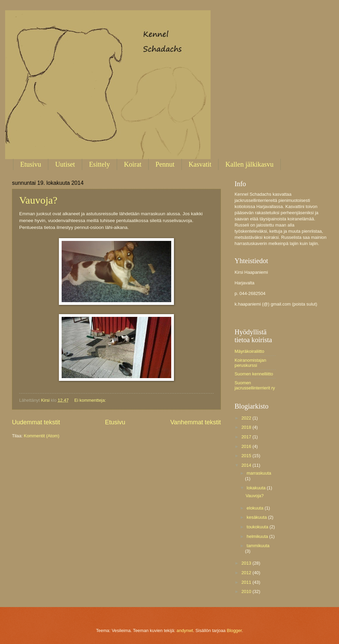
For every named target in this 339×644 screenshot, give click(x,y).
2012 (247, 573)
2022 (247, 418)
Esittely (99, 164)
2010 (247, 591)
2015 (247, 456)
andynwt (185, 630)
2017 (247, 437)
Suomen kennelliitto (254, 374)
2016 (247, 446)
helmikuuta (258, 536)
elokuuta (255, 508)
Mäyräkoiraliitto (249, 351)
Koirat (133, 164)
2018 (247, 427)
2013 (247, 563)
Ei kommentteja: (91, 400)
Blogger (234, 630)
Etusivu (31, 164)
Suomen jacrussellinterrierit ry (255, 385)
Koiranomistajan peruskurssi (250, 363)
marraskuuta (259, 473)
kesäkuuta (257, 517)
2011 (247, 582)
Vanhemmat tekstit (196, 422)
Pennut (165, 164)
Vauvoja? (38, 200)
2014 (247, 465)
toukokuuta (258, 527)
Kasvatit (200, 164)
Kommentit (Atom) (42, 436)
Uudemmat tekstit (36, 422)
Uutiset (65, 164)
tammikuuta (258, 546)
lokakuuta (257, 488)
